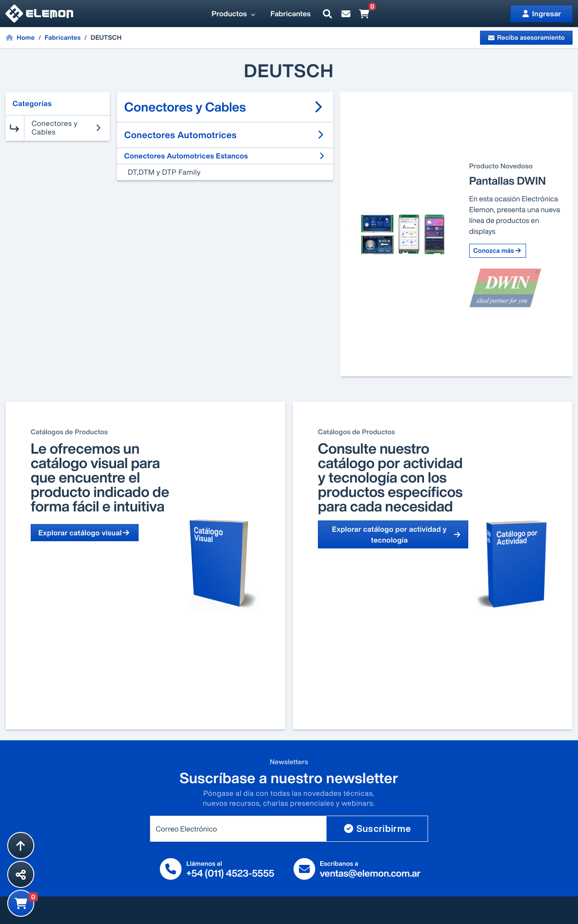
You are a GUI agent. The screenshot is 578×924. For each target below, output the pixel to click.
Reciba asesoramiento (526, 38)
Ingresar (541, 14)
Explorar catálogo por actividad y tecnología (396, 534)
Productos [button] (234, 14)
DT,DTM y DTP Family (164, 172)
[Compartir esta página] (21, 874)
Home (20, 37)
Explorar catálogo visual (85, 533)
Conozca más (498, 251)
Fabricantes (291, 14)
